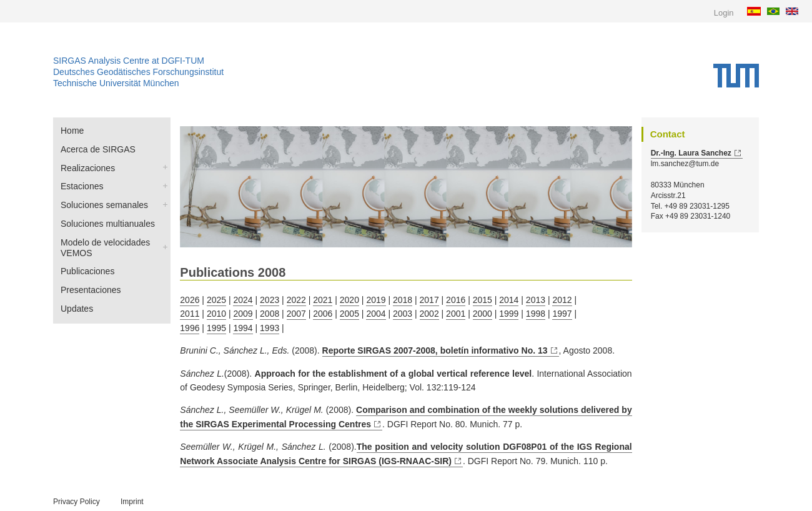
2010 (216, 314)
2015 (483, 300)
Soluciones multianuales (108, 224)
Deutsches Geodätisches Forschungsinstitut (138, 72)
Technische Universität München (116, 83)
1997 (562, 314)
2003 (403, 314)
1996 (190, 328)
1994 (243, 328)
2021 (323, 300)
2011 (190, 314)
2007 (296, 314)
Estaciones (82, 186)
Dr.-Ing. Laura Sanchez (691, 153)
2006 (323, 314)
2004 (376, 314)
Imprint (132, 502)
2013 (536, 300)
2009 (243, 314)
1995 (216, 328)
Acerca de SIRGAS (98, 149)
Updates (77, 309)
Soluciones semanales (104, 205)
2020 (349, 300)
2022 (296, 300)
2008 (270, 314)
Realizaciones (88, 168)
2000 (483, 314)
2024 (243, 300)
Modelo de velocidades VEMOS (105, 248)
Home (72, 131)
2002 (429, 314)
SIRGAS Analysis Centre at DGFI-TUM (129, 61)
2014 (509, 300)
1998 (536, 314)
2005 (349, 314)
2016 (456, 300)
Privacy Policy (77, 502)
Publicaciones (87, 271)
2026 (190, 300)
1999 (509, 314)
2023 (270, 300)
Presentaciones (91, 290)
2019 (376, 300)
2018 (403, 300)
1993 (270, 328)
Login (724, 13)
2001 (456, 314)
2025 (216, 300)
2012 (562, 300)
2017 (429, 300)
